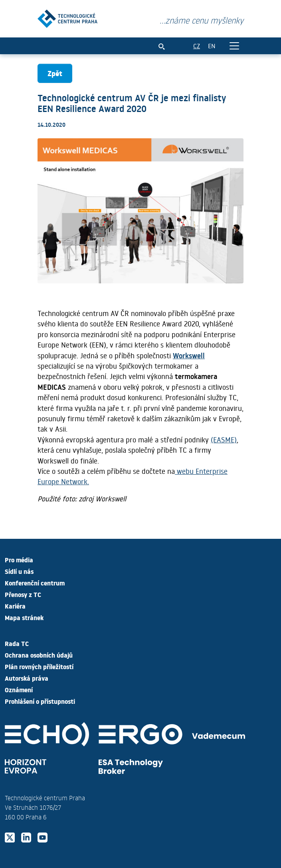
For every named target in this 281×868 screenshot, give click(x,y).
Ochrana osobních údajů (39, 655)
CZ (197, 46)
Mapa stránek (24, 617)
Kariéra (15, 606)
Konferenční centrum (35, 583)
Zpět (55, 73)
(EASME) (224, 440)
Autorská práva (27, 678)
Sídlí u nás (19, 571)
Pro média (19, 560)
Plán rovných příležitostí (39, 666)
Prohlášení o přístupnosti (40, 701)
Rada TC (17, 643)
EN (212, 46)
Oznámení (19, 689)
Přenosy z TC (23, 594)
